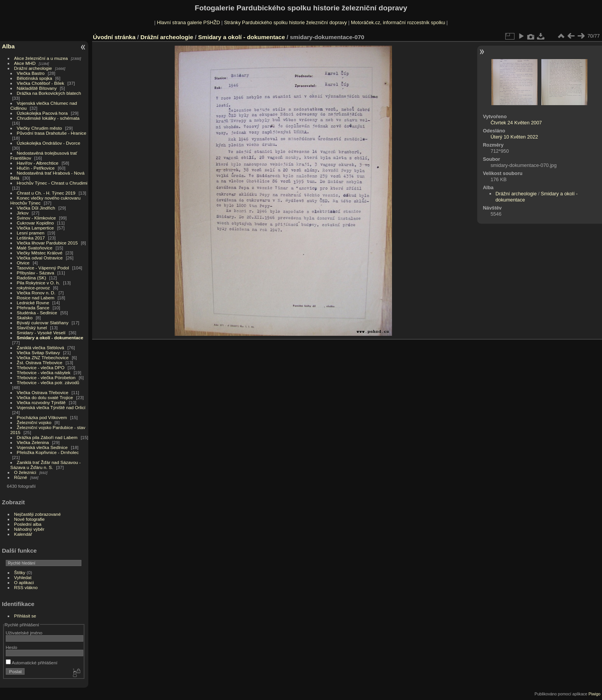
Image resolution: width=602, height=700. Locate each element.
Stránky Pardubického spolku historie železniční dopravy (285, 22)
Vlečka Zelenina (33, 442)
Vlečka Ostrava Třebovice (43, 392)
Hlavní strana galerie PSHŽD (189, 22)
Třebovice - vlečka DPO (41, 367)
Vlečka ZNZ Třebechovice (43, 357)
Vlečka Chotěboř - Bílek (41, 83)
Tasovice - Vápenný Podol (43, 268)
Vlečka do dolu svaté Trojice (45, 397)
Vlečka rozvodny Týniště (41, 402)
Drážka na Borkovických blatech (49, 93)
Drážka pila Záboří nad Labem (47, 437)
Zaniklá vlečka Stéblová (41, 348)
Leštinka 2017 (31, 238)
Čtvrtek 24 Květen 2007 (516, 123)
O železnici (25, 472)
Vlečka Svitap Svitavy (38, 352)
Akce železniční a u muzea (41, 58)
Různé (21, 477)
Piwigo (595, 694)
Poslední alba (28, 524)
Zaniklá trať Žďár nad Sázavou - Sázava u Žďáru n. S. (45, 465)
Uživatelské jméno (24, 633)
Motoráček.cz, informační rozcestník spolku (398, 22)
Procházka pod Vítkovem (42, 417)
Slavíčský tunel (32, 328)
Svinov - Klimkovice (36, 218)
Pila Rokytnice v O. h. (38, 283)
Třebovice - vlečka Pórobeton (46, 377)
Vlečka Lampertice (36, 228)
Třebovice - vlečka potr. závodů (48, 382)
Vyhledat (23, 577)
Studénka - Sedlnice (37, 313)
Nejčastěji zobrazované (38, 514)
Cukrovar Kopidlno (36, 223)
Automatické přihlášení (32, 663)
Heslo (12, 647)
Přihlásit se (25, 616)
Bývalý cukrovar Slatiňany (43, 323)
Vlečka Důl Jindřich (36, 208)
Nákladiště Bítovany (37, 88)
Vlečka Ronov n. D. (36, 293)
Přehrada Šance (33, 308)
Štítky (20, 572)
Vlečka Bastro (31, 73)
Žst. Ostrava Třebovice (40, 362)
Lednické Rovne (33, 303)
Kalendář (23, 534)
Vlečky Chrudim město (40, 128)
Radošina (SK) (32, 278)
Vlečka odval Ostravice (40, 258)
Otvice (23, 263)
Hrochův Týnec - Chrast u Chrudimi (52, 183)
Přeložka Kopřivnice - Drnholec (48, 452)
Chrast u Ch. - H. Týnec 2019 (46, 193)
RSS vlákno (26, 587)
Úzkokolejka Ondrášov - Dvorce (49, 143)
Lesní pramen (31, 233)
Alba (8, 46)
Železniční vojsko (35, 422)
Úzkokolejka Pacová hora (42, 113)
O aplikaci (24, 582)
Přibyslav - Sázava (36, 273)
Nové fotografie (30, 519)
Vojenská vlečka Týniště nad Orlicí (51, 407)
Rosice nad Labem (36, 298)
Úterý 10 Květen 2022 (514, 137)
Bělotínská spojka (35, 78)
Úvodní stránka (114, 37)
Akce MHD (25, 63)
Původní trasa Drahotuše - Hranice (52, 133)
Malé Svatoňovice (35, 248)
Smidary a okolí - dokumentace (50, 338)
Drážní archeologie (33, 68)
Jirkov (23, 213)
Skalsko (25, 318)
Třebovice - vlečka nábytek (44, 372)
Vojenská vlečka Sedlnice (42, 447)
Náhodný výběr (29, 529)
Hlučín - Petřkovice (36, 168)
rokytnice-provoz (33, 288)
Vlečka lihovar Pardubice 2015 (47, 243)
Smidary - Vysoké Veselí (41, 333)
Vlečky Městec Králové (40, 253)
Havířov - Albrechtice (38, 163)
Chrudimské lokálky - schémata (48, 118)
